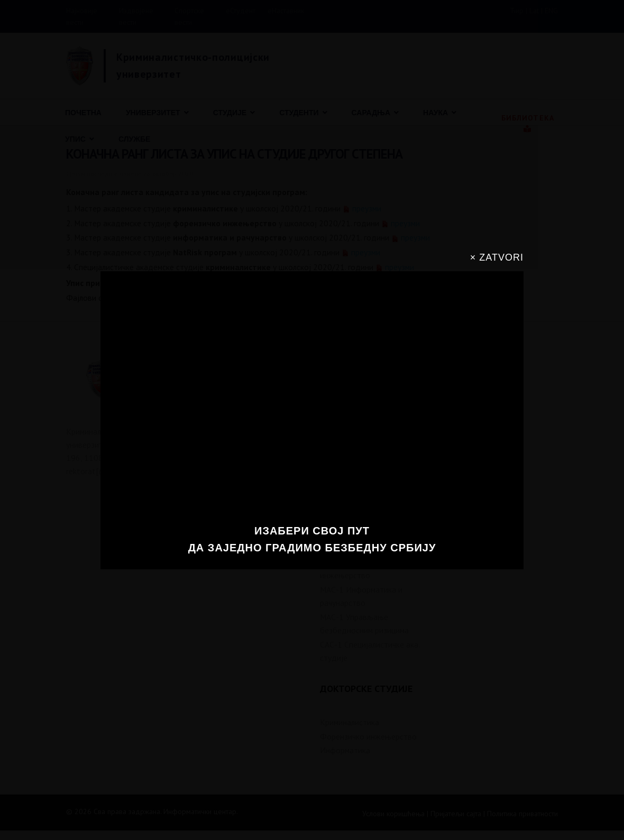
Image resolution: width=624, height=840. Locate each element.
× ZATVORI (497, 257)
